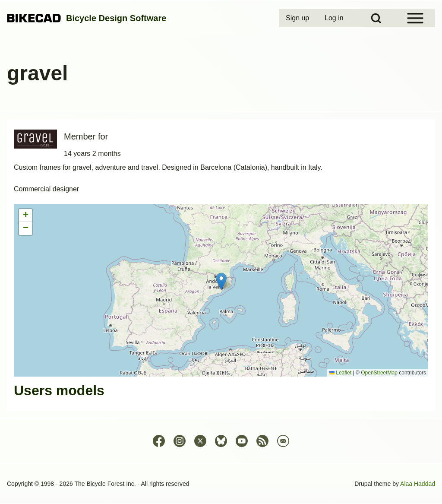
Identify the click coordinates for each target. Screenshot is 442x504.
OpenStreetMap (379, 373)
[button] (221, 281)
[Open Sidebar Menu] (415, 18)
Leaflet (340, 373)
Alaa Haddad (418, 484)
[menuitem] (298, 18)
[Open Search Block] (376, 18)
